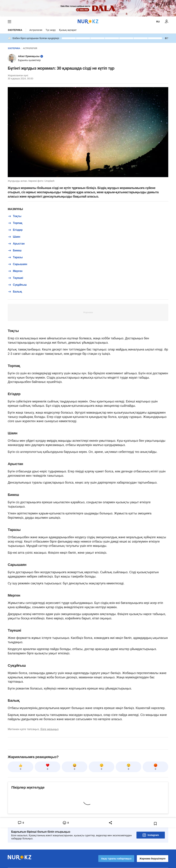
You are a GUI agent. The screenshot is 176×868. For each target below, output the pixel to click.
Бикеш (15, 251)
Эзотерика (15, 30)
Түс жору (51, 30)
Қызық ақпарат (68, 30)
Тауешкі (15, 278)
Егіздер (15, 230)
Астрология (36, 30)
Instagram (151, 835)
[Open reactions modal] (66, 823)
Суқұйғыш (17, 285)
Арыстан (16, 244)
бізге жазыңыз (49, 729)
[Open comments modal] (21, 823)
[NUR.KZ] (88, 22)
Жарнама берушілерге (153, 859)
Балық (15, 292)
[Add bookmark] (155, 824)
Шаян (14, 237)
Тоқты (15, 216)
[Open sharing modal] (110, 823)
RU (158, 22)
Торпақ (15, 223)
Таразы (15, 257)
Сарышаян (17, 264)
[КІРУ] (167, 22)
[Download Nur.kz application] (88, 8)
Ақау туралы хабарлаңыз (116, 859)
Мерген (15, 271)
